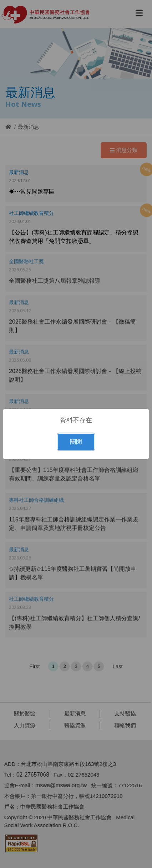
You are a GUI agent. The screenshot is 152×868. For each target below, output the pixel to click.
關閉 (76, 442)
